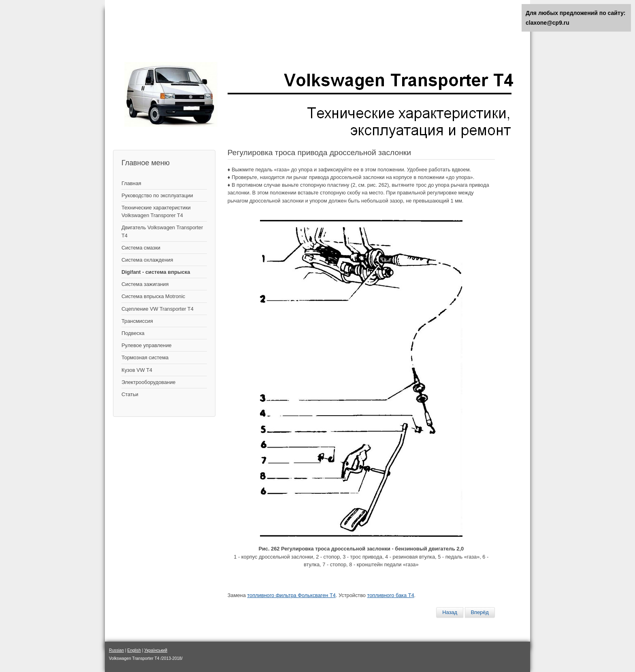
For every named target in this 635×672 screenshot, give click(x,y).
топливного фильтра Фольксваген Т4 (291, 595)
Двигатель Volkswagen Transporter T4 (162, 231)
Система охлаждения (147, 260)
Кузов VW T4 (137, 370)
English (134, 650)
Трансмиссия (137, 321)
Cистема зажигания (145, 284)
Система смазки (141, 248)
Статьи (130, 394)
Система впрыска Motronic (153, 296)
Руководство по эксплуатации (157, 195)
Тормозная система (145, 357)
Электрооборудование (148, 382)
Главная (131, 183)
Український (156, 650)
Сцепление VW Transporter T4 (158, 309)
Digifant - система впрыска (156, 272)
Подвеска (133, 333)
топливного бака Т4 (391, 595)
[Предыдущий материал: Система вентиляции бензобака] (450, 612)
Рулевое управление (147, 345)
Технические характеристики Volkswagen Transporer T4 (156, 211)
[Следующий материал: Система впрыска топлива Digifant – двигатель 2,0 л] (480, 612)
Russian (116, 650)
